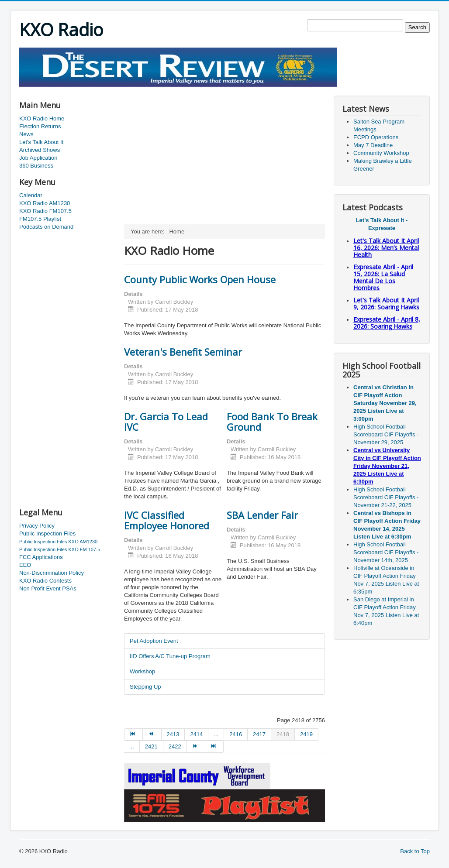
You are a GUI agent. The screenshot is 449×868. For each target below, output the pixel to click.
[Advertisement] (178, 90)
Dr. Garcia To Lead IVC (166, 422)
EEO (25, 565)
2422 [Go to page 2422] (175, 746)
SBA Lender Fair (262, 515)
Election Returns (40, 126)
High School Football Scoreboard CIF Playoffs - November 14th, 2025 (386, 552)
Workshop (142, 671)
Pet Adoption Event (154, 641)
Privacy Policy (37, 526)
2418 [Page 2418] (283, 734)
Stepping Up (145, 687)
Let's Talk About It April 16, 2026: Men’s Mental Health (386, 248)
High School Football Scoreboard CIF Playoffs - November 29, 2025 (386, 434)
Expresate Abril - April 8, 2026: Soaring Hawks (387, 323)
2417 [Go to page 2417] (259, 734)
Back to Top (415, 851)
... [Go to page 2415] (216, 734)
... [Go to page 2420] (132, 746)
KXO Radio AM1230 (45, 203)
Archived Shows (40, 150)
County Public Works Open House (200, 279)
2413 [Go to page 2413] (173, 734)
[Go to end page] (214, 747)
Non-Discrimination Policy (52, 573)
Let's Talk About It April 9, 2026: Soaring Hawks (386, 304)
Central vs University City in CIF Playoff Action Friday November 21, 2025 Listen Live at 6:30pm (387, 466)
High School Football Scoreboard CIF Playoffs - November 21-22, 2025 (386, 497)
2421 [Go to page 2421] (151, 746)
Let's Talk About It (41, 142)
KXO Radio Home (42, 118)
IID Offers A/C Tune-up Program (170, 656)
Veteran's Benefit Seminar (183, 352)
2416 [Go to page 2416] (236, 734)
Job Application (38, 158)
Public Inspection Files (47, 533)
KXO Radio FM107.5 (45, 211)
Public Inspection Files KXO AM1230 (58, 542)
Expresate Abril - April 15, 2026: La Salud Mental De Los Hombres (383, 277)
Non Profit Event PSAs (48, 588)
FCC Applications (41, 557)
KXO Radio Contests (45, 581)
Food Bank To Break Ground (272, 422)
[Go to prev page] (152, 734)
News (26, 134)
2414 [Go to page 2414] (196, 734)
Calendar (31, 195)
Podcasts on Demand (46, 227)
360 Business (36, 166)
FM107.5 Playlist (40, 219)
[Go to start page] (133, 734)
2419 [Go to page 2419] (306, 734)
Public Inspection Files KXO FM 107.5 (60, 549)
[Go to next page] (196, 747)
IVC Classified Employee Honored (167, 520)
